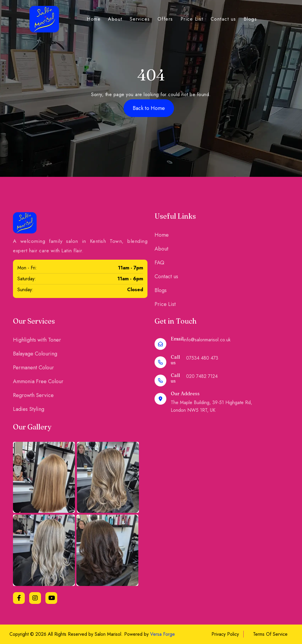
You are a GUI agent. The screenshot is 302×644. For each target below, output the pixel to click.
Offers (165, 19)
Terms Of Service (270, 634)
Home (94, 19)
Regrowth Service (33, 395)
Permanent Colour (33, 368)
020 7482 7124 (202, 376)
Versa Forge (163, 634)
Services (140, 19)
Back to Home (149, 108)
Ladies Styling (29, 409)
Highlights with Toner (37, 340)
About (115, 19)
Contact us (223, 19)
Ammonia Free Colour (38, 381)
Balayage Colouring (35, 354)
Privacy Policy (225, 634)
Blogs (250, 19)
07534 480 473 (202, 358)
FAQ (159, 263)
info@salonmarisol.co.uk (207, 340)
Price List (192, 19)
